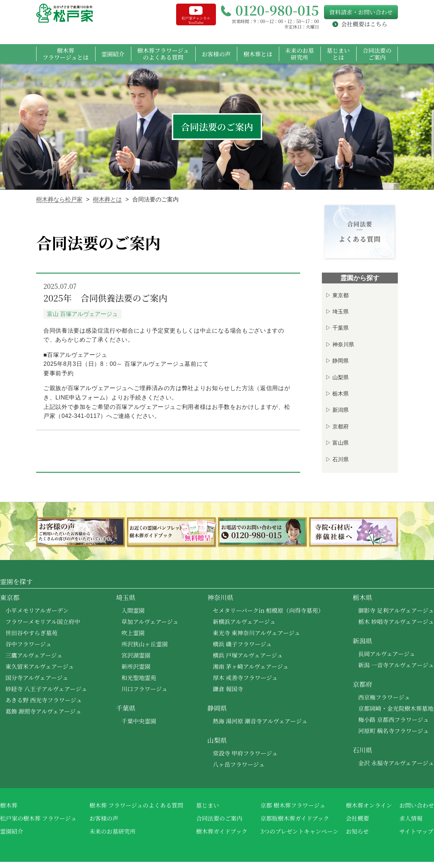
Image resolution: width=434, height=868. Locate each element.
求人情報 (411, 818)
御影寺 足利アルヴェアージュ (396, 610)
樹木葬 (9, 805)
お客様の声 (216, 54)
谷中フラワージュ (28, 644)
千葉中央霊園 (139, 721)
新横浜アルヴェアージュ (244, 622)
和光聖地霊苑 (139, 678)
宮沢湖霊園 (136, 655)
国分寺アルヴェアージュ (37, 678)
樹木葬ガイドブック (222, 831)
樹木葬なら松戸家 (59, 199)
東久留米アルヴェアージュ (40, 666)
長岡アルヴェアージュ (387, 654)
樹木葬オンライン (369, 805)
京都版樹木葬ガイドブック (295, 818)
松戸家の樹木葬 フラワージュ (38, 818)
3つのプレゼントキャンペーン (299, 831)
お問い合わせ (417, 805)
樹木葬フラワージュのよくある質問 (163, 54)
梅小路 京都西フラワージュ (393, 720)
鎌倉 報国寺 (228, 689)
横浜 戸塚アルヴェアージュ (248, 655)
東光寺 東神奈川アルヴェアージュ (256, 633)
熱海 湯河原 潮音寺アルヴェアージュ (260, 721)
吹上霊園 (133, 633)
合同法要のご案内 (377, 54)
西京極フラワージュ (384, 697)
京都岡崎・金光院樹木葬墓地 (396, 708)
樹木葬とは (258, 54)
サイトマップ (416, 831)
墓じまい (208, 805)
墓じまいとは (338, 54)
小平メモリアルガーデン (37, 610)
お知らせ (357, 831)
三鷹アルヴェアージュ (34, 655)
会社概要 (357, 818)
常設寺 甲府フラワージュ (245, 753)
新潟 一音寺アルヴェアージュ (396, 665)
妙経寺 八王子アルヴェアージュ (46, 689)
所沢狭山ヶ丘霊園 (145, 644)
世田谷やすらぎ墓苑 (31, 633)
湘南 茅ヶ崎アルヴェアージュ (251, 666)
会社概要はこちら (364, 24)
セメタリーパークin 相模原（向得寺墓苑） (268, 610)
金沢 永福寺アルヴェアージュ (396, 763)
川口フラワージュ (144, 689)
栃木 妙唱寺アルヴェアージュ (396, 622)
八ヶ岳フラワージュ (239, 764)
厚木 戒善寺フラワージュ (245, 678)
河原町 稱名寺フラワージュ (393, 731)
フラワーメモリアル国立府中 (43, 622)
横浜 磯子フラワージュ (242, 644)
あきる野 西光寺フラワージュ (44, 700)
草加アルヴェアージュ (150, 622)
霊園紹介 (113, 54)
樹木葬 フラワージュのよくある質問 (136, 805)
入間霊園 (133, 610)
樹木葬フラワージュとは (66, 54)
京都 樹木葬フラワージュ (293, 805)
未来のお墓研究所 (299, 54)
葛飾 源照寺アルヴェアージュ (43, 711)
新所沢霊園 (136, 666)
